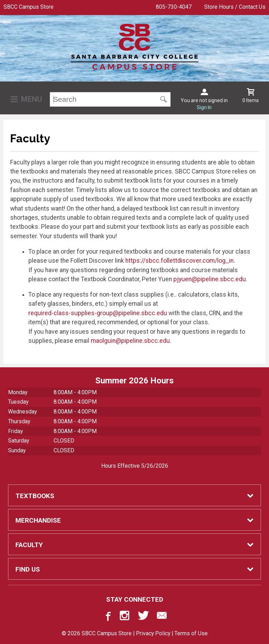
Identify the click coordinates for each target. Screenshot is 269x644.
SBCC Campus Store (29, 7)
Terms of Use (191, 633)
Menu (32, 99)
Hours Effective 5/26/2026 (135, 466)
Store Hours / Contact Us (235, 7)
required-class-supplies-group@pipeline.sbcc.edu (98, 313)
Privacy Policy (153, 633)
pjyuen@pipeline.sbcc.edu (210, 279)
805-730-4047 (174, 7)
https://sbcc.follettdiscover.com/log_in (180, 261)
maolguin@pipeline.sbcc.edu (130, 341)
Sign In (204, 107)
